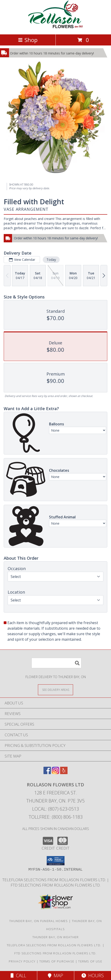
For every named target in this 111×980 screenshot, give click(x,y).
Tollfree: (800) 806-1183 (56, 817)
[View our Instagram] (55, 773)
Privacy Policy (22, 961)
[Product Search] (56, 663)
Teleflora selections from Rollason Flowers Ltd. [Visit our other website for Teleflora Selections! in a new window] (55, 880)
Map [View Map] (55, 975)
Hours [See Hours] (93, 975)
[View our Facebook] (47, 773)
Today (51, 260)
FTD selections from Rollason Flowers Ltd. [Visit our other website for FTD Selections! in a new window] (56, 885)
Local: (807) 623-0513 (55, 809)
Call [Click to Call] (18, 975)
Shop (28, 40)
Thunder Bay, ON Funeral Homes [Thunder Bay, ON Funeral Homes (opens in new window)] (39, 921)
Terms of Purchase (57, 961)
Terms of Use (90, 961)
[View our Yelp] (64, 773)
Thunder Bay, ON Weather (56, 937)
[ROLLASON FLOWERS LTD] (55, 28)
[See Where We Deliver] (55, 690)
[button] (56, 861)
